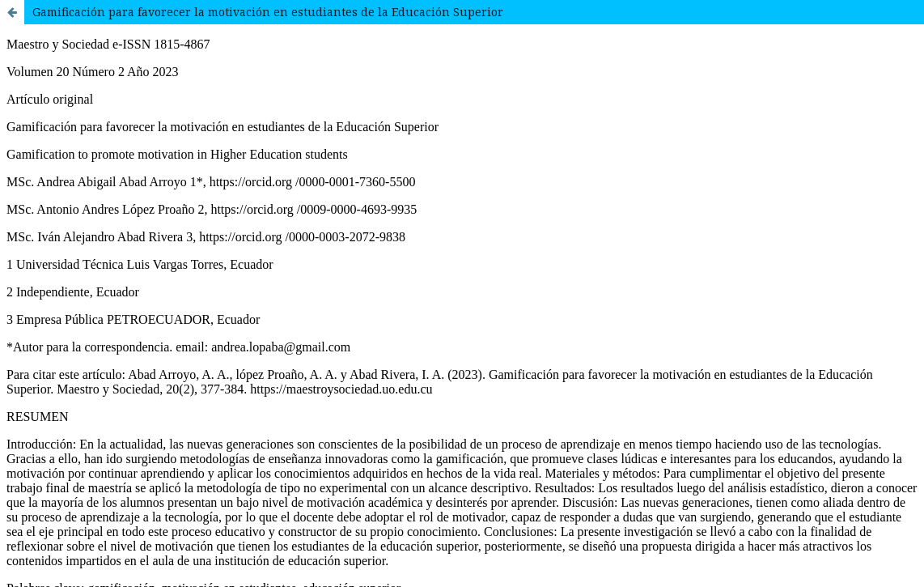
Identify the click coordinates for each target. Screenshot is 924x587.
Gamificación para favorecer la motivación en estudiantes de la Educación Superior (268, 12)
